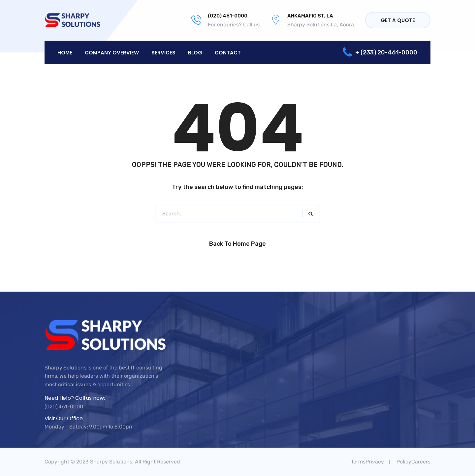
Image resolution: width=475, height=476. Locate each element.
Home (65, 52)
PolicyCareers (413, 462)
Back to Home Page (237, 244)
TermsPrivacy (367, 462)
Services (163, 52)
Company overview (112, 52)
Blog (195, 52)
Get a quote (398, 20)
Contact (228, 52)
